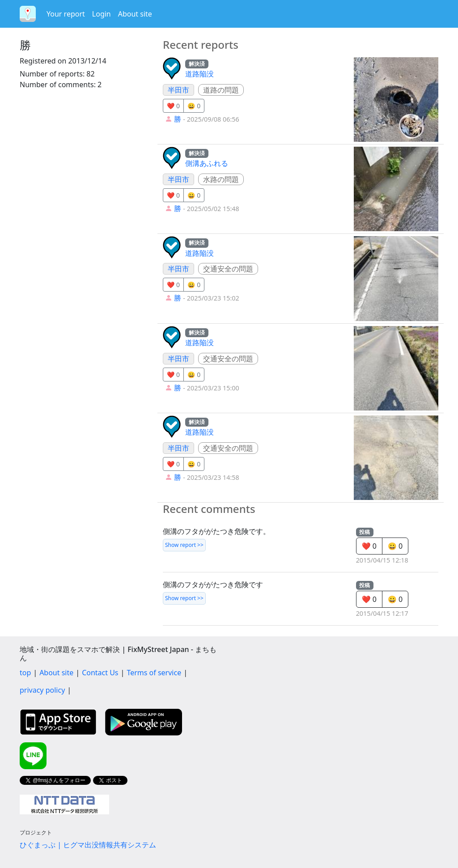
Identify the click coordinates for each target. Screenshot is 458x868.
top (25, 673)
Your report (66, 14)
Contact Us (100, 673)
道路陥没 (199, 74)
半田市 (178, 90)
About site (135, 14)
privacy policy (42, 690)
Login (102, 14)
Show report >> (184, 545)
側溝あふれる (207, 163)
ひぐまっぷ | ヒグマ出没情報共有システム (88, 845)
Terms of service (154, 673)
